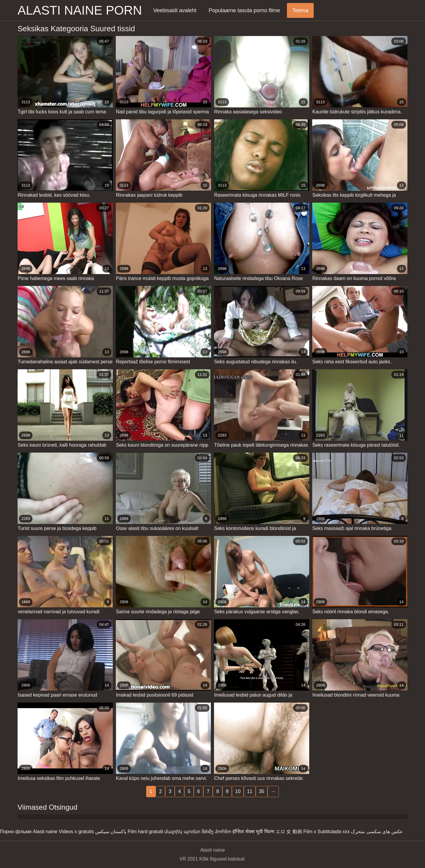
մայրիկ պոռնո (182, 832)
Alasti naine (45, 832)
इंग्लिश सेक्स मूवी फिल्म (253, 832)
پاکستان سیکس (111, 832)
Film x (310, 832)
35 (262, 791)
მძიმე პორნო (216, 832)
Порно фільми (16, 832)
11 (250, 791)
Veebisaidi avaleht (175, 10)
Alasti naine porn (80, 10)
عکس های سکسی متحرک (377, 832)
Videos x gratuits (76, 832)
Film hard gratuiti (145, 832)
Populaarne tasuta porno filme (244, 10)
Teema (300, 10)
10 (238, 791)
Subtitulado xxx (333, 832)
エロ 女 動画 (289, 832)
